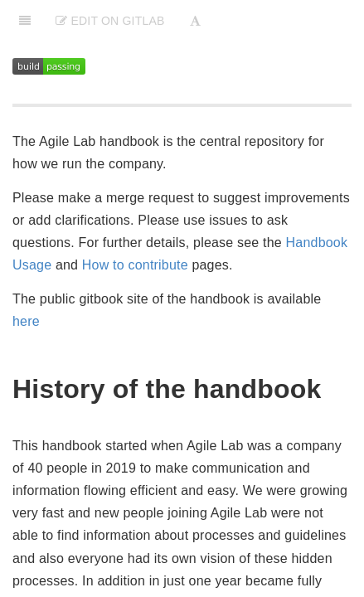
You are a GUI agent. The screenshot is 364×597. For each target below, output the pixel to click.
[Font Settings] (195, 21)
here (26, 321)
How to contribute (135, 265)
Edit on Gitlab (110, 21)
